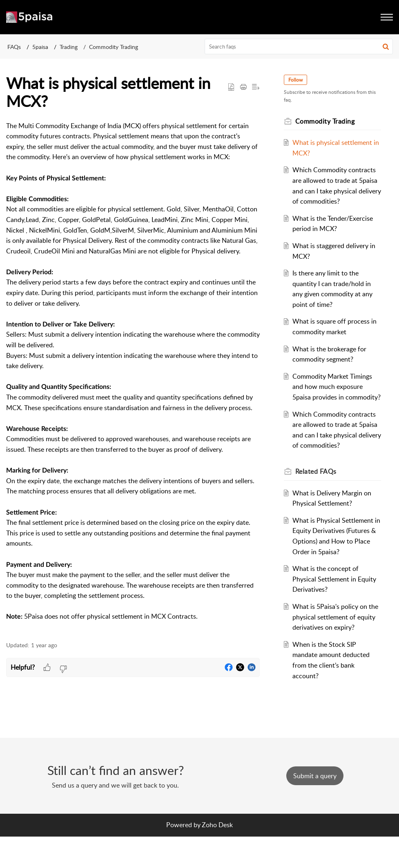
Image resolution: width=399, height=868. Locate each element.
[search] (299, 47)
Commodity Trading (114, 47)
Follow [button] (298, 80)
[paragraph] (133, 377)
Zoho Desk (217, 856)
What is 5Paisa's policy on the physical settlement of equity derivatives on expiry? (335, 648)
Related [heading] (318, 503)
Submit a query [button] (315, 807)
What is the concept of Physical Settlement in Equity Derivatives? (336, 610)
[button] (386, 47)
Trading (69, 47)
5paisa (40, 47)
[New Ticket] (315, 807)
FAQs (14, 47)
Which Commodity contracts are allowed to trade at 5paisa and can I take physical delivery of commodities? (336, 191)
